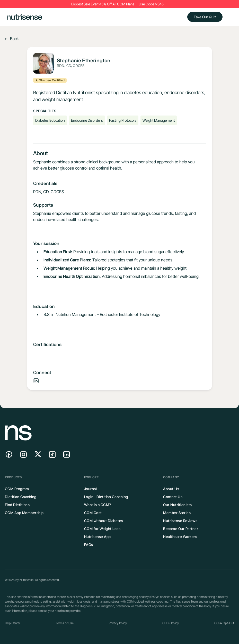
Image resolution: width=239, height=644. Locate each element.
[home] (24, 17)
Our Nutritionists (178, 505)
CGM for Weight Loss (102, 529)
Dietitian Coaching (21, 497)
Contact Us (173, 497)
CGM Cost (93, 513)
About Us (171, 489)
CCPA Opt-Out (224, 623)
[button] (228, 17)
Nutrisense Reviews (180, 521)
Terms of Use (65, 623)
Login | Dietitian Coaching (106, 497)
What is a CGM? (98, 505)
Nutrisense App (98, 537)
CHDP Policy (171, 623)
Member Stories (177, 513)
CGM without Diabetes (104, 521)
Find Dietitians (17, 505)
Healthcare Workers (180, 537)
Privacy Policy (118, 623)
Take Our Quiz (205, 17)
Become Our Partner (181, 529)
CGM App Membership (24, 513)
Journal (91, 489)
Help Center (13, 623)
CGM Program (17, 489)
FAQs (89, 545)
